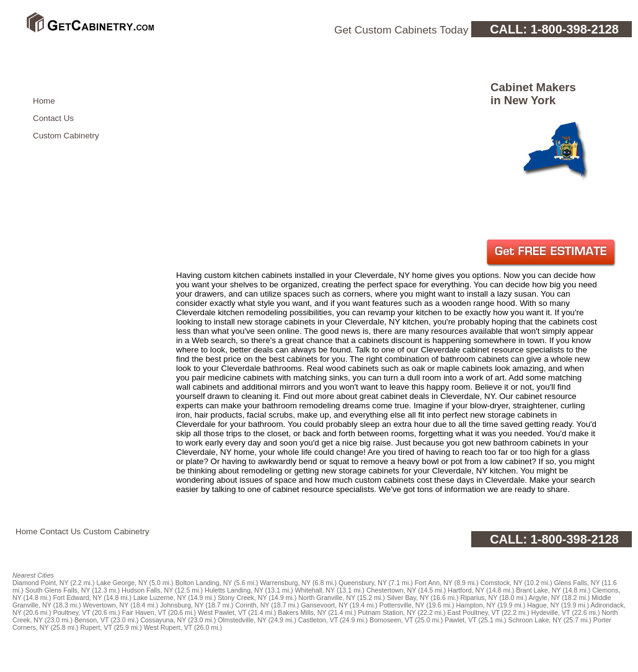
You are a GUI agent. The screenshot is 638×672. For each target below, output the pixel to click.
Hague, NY (543, 605)
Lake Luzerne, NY (160, 598)
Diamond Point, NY (40, 583)
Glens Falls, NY (577, 583)
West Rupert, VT (168, 627)
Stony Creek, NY (242, 598)
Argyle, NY (545, 598)
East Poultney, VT (474, 612)
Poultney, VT (72, 612)
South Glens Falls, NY (58, 590)
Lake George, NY (122, 583)
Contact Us (53, 118)
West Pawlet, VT (222, 612)
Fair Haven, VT (144, 612)
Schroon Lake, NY (535, 620)
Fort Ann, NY (434, 583)
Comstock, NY (502, 583)
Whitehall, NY (315, 590)
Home (44, 101)
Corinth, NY (252, 605)
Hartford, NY (466, 590)
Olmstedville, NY (242, 620)
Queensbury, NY (363, 583)
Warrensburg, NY (285, 583)
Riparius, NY (479, 598)
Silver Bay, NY (408, 598)
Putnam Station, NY (387, 612)
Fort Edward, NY (78, 598)
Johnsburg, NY (182, 605)
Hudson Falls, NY (147, 590)
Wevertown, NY (106, 605)
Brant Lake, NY (538, 590)
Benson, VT (92, 620)
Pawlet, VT (460, 620)
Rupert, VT (96, 627)
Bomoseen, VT (391, 620)
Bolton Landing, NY (204, 583)
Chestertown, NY (391, 590)
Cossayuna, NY (163, 620)
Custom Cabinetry (66, 136)
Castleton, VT (318, 620)
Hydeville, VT (551, 612)
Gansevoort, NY (324, 605)
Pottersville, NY (402, 605)
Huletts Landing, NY (234, 590)
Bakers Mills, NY (302, 612)
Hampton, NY (476, 605)
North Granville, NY (327, 598)
